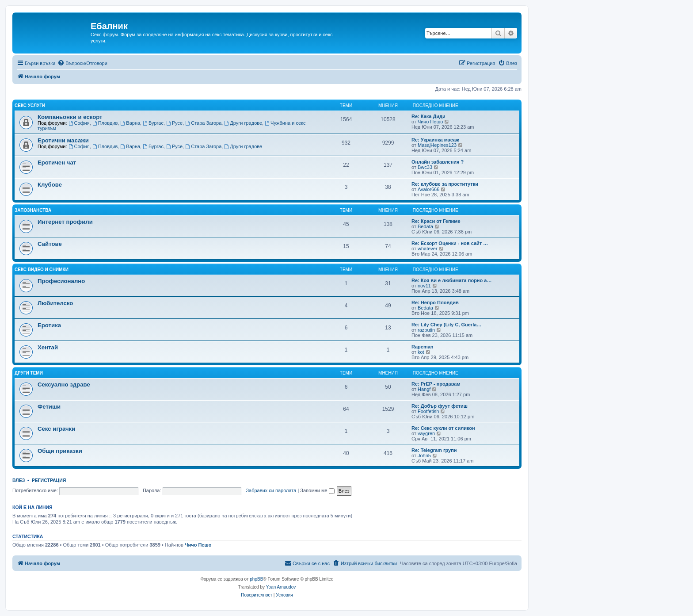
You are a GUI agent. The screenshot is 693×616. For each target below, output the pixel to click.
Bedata (425, 226)
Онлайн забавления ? (438, 162)
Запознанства (33, 210)
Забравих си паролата (271, 490)
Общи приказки (60, 451)
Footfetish (428, 411)
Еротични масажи (63, 140)
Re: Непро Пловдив (435, 302)
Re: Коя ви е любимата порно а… (451, 280)
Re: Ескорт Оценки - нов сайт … (450, 243)
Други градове (243, 123)
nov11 (424, 286)
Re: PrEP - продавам (436, 384)
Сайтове (50, 244)
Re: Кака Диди (428, 116)
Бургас (153, 123)
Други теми (29, 373)
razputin (426, 330)
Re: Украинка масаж (435, 140)
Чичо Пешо (430, 122)
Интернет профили (65, 222)
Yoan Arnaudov (281, 587)
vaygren (426, 433)
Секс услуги (30, 105)
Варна (130, 123)
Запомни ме (317, 490)
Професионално (61, 281)
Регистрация (49, 480)
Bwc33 (425, 167)
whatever (428, 249)
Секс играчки (56, 429)
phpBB (256, 579)
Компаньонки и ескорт (70, 117)
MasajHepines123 (437, 145)
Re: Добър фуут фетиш (440, 406)
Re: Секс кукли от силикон (443, 428)
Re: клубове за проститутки (445, 184)
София (79, 123)
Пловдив (105, 123)
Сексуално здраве (64, 385)
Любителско (55, 303)
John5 (424, 455)
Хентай (48, 347)
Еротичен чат (57, 163)
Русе (174, 123)
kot (421, 352)
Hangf (424, 389)
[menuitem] (82, 63)
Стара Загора (203, 123)
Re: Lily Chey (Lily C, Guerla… (446, 325)
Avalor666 (428, 189)
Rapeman (423, 347)
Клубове (50, 185)
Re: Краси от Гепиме (436, 221)
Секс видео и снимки (42, 270)
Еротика (49, 325)
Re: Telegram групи (434, 450)
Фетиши (49, 407)
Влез (19, 480)
